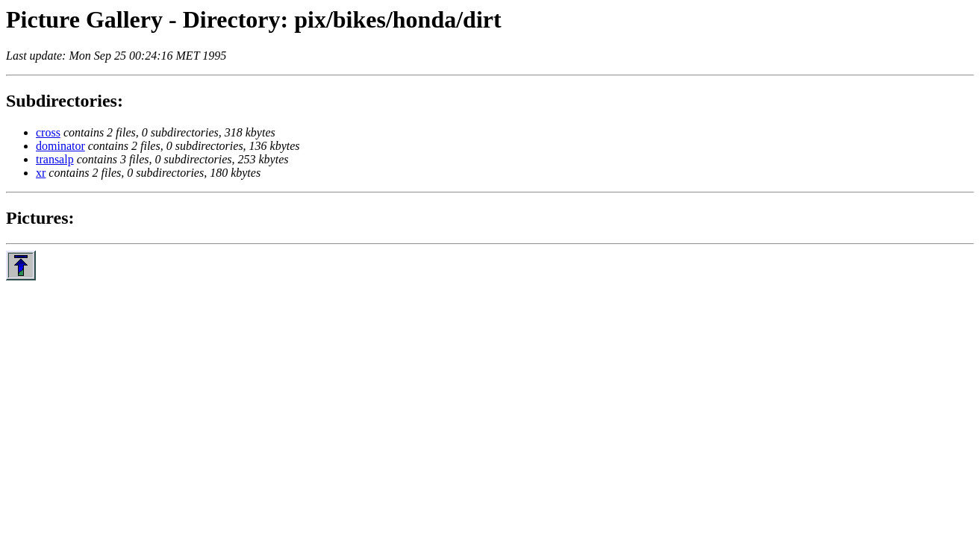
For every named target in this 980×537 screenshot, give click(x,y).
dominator (60, 146)
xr (41, 173)
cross (48, 132)
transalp (55, 159)
